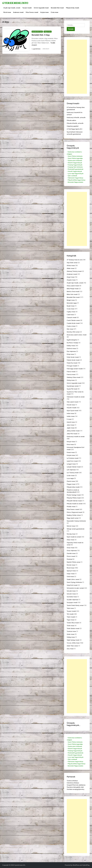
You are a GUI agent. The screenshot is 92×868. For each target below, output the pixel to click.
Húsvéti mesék (72, 408)
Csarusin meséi (72, 317)
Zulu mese (70, 649)
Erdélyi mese (71, 346)
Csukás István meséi (73, 323)
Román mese (71, 565)
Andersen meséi (18, 12)
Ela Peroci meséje (72, 343)
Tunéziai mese (71, 631)
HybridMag (86, 865)
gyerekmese (37, 49)
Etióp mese (70, 354)
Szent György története (74, 582)
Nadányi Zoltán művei (74, 515)
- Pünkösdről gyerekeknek (75, 169)
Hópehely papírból (73, 126)
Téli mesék (70, 614)
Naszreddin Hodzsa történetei (76, 521)
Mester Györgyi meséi (74, 495)
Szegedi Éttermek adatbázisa (76, 785)
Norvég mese (71, 534)
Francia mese (71, 374)
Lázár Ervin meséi (72, 461)
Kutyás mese (44, 12)
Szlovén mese (71, 594)
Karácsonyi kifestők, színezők (76, 117)
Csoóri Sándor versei (73, 320)
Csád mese (70, 315)
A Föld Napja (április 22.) (75, 129)
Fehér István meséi (73, 357)
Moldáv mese (71, 507)
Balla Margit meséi (73, 289)
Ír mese (69, 419)
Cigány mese (71, 312)
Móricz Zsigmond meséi (74, 512)
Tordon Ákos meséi (73, 623)
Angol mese (71, 277)
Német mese (71, 526)
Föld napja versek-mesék (75, 369)
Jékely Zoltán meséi (73, 431)
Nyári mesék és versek (74, 537)
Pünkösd (69, 559)
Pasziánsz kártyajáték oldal (75, 787)
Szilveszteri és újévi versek (75, 588)
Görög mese (71, 380)
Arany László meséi (73, 286)
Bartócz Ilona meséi (73, 291)
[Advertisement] (77, 67)
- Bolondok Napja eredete (75, 182)
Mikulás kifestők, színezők (75, 123)
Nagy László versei (73, 518)
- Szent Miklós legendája (75, 158)
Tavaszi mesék (27, 8)
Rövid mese (7, 12)
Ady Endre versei (72, 263)
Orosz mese (71, 548)
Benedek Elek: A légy (41, 35)
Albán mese (71, 268)
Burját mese (71, 306)
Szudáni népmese (72, 600)
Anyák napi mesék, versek (12, 8)
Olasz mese (70, 540)
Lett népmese (71, 470)
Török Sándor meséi (73, 628)
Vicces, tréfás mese (73, 643)
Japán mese (71, 428)
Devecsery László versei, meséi (77, 335)
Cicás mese (54, 12)
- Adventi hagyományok (74, 163)
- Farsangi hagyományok (75, 165)
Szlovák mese (71, 591)
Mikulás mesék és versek (75, 504)
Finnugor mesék (72, 366)
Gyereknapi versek (73, 386)
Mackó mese (71, 481)
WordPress (76, 865)
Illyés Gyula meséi (73, 411)
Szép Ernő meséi (72, 585)
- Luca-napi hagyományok (75, 174)
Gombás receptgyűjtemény (76, 789)
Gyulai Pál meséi (72, 389)
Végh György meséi (73, 640)
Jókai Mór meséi (72, 434)
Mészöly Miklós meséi (74, 498)
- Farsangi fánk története (75, 167)
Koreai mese (71, 452)
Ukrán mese (71, 634)
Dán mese (70, 329)
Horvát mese (71, 405)
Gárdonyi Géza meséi (74, 377)
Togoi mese (70, 620)
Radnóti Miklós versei (74, 562)
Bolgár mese (71, 300)
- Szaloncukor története (74, 161)
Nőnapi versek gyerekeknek (76, 529)
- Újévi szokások (72, 176)
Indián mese (71, 416)
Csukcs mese (71, 326)
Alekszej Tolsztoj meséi (74, 271)
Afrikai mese (71, 266)
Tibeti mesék (71, 617)
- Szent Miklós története (75, 156)
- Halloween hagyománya (75, 178)
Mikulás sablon (71, 120)
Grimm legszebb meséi (41, 8)
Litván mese (71, 475)
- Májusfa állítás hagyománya (76, 180)
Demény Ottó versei (73, 332)
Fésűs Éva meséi (72, 363)
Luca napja (70, 478)
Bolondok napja (72, 303)
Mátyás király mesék (73, 8)
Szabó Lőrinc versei (73, 579)
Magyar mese (48, 32)
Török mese (70, 626)
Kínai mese (70, 444)
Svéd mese (70, 577)
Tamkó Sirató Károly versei (75, 605)
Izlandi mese (71, 422)
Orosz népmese (72, 551)
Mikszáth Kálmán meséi (74, 501)
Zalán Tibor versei (72, 646)
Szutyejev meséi (72, 602)
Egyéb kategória (72, 340)
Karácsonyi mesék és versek (76, 437)
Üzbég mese (71, 637)
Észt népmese (71, 351)
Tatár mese (70, 608)
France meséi (71, 372)
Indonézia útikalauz (73, 783)
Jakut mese (70, 425)
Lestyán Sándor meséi (74, 467)
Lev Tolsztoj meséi (73, 473)
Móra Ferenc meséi (32, 12)
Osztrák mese (71, 553)
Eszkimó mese (71, 348)
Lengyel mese (71, 464)
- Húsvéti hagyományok (74, 171)
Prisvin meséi (71, 556)
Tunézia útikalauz (72, 781)
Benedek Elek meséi (57, 8)
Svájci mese (71, 574)
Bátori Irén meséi (72, 294)
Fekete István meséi (73, 360)
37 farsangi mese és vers (75, 260)
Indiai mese (70, 413)
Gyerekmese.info (15, 3)
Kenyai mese (71, 442)
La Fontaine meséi (73, 458)
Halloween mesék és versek (76, 397)
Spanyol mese (71, 571)
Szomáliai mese (72, 597)
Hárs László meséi (72, 402)
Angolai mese (71, 280)
